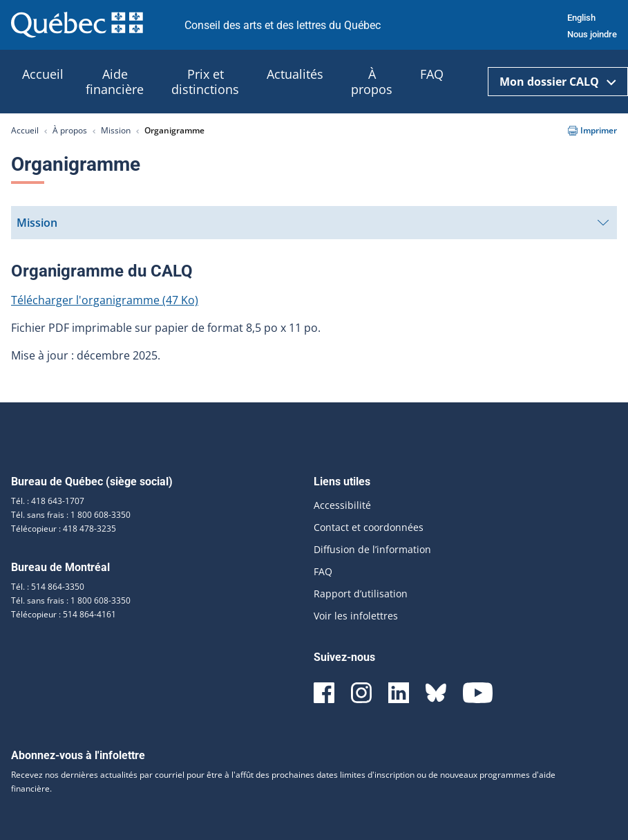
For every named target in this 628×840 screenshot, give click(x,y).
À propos (70, 130)
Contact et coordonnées (369, 527)
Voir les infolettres (356, 616)
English (581, 18)
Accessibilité (342, 505)
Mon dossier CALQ (558, 82)
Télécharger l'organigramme (105, 300)
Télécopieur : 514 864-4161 (64, 614)
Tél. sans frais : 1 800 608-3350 (71, 515)
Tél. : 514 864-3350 (48, 587)
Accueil (25, 130)
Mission (116, 130)
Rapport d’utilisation (361, 594)
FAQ (323, 571)
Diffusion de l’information (372, 549)
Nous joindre (592, 34)
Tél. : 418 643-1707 (48, 501)
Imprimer (592, 130)
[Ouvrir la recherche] (471, 82)
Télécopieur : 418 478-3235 (64, 529)
